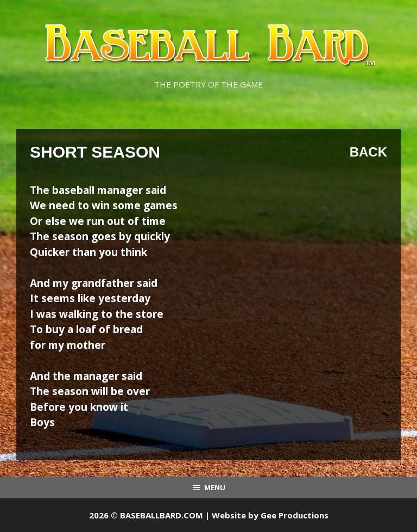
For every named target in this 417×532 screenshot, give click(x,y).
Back (368, 152)
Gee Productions (295, 515)
